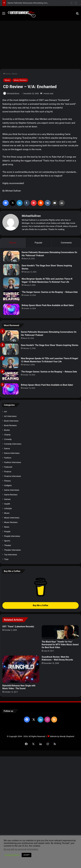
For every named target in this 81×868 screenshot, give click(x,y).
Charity (7, 435)
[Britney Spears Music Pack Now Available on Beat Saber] (11, 309)
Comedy (8, 439)
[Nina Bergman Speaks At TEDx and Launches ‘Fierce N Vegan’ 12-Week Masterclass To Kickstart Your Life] (11, 283)
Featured (8, 467)
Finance (8, 471)
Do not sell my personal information (21, 849)
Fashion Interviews (13, 462)
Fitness (7, 481)
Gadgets (8, 485)
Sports (7, 541)
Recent (13, 243)
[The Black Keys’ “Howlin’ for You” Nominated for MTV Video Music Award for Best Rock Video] (60, 632)
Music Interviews (12, 518)
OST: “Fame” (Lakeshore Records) (18, 627)
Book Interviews (11, 421)
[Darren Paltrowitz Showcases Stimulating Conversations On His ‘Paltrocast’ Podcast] (11, 256)
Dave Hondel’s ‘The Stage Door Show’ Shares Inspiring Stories (50, 345)
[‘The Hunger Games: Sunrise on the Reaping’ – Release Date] (11, 296)
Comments (66, 243)
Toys (6, 559)
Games (7, 499)
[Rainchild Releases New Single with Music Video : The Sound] (21, 669)
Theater (8, 545)
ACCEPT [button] (26, 855)
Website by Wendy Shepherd (62, 736)
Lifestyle (8, 508)
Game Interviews (12, 490)
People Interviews (12, 536)
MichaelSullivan (13, 94)
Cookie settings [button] (12, 855)
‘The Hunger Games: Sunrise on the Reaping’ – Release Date (50, 292)
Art (5, 412)
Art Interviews (10, 416)
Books (7, 430)
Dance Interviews (12, 453)
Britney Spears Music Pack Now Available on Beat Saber (48, 305)
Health (7, 504)
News (7, 527)
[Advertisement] (40, 46)
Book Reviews (10, 425)
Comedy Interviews (13, 444)
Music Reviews (20, 80)
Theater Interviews (12, 550)
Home (7, 74)
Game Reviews (11, 495)
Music (15, 74)
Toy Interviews (11, 555)
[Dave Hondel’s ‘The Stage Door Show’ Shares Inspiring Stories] (11, 270)
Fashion (8, 458)
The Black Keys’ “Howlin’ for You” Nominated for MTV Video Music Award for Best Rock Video (60, 645)
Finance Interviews (13, 476)
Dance (7, 448)
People (7, 531)
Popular (39, 243)
